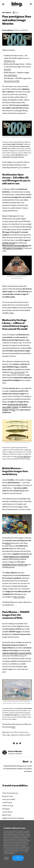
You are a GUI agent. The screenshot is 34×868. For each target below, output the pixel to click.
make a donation (19, 597)
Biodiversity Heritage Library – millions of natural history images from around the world (18, 67)
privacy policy (21, 852)
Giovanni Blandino (8, 31)
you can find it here (18, 372)
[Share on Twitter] (20, 743)
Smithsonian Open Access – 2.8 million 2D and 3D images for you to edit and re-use (17, 59)
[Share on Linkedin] (17, 743)
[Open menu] (3, 4)
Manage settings (7, 858)
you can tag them (24, 457)
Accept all (18, 858)
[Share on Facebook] (14, 743)
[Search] (31, 4)
